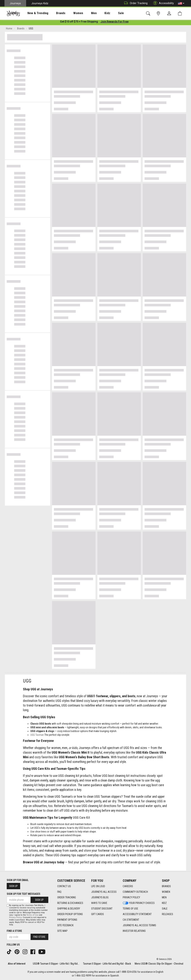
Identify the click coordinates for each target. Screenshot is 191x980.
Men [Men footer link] (164, 897)
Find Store (39, 937)
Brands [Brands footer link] (166, 886)
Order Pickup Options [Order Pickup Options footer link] (70, 914)
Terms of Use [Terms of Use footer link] (130, 909)
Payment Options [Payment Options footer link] (67, 920)
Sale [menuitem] (108, 13)
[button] (181, 3)
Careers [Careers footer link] (128, 886)
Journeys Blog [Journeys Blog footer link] (100, 897)
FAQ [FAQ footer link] (59, 892)
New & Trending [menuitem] (34, 13)
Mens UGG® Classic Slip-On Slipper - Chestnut (159, 964)
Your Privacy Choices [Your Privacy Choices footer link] (139, 903)
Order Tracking (135, 3)
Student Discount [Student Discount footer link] (102, 909)
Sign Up (13, 886)
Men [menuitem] (84, 13)
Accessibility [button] (163, 3)
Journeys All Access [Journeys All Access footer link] (104, 892)
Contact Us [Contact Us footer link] (64, 886)
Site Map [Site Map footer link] (62, 931)
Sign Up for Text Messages (24, 894)
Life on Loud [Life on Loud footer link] (98, 886)
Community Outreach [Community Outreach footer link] (135, 892)
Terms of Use (32, 915)
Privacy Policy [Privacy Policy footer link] (131, 897)
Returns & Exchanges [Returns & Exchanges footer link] (70, 903)
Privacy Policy (15, 917)
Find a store (14, 931)
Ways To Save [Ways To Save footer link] (99, 903)
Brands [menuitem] (55, 13)
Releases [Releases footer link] (167, 914)
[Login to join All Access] (79, 22)
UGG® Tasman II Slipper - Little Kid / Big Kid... (56, 964)
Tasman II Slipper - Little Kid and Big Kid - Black (107, 964)
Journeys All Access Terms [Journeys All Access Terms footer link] (139, 925)
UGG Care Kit (81, 818)
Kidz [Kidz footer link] (164, 903)
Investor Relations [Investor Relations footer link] (134, 931)
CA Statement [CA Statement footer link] (131, 920)
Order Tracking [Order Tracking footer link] (67, 897)
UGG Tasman (37, 736)
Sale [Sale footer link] (165, 909)
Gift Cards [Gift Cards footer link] (98, 914)
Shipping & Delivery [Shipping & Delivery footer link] (69, 909)
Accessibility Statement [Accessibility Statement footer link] (137, 914)
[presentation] (35, 13)
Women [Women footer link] (166, 892)
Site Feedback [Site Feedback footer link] (65, 925)
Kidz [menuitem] (96, 13)
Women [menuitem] (70, 13)
